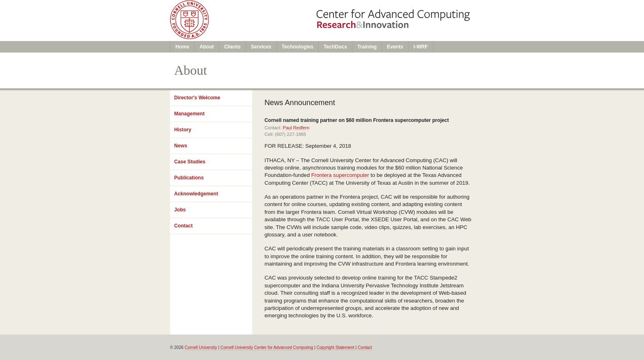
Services (261, 47)
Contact (183, 226)
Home (182, 47)
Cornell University (201, 347)
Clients (232, 47)
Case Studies (190, 162)
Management (189, 114)
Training (367, 47)
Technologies (298, 47)
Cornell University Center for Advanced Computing (267, 347)
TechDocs (335, 47)
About (207, 47)
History (183, 130)
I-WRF (421, 47)
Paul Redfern (296, 128)
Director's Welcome (197, 98)
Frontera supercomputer (340, 175)
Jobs (180, 210)
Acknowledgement (196, 194)
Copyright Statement (336, 347)
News (181, 146)
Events (395, 47)
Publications (189, 178)
